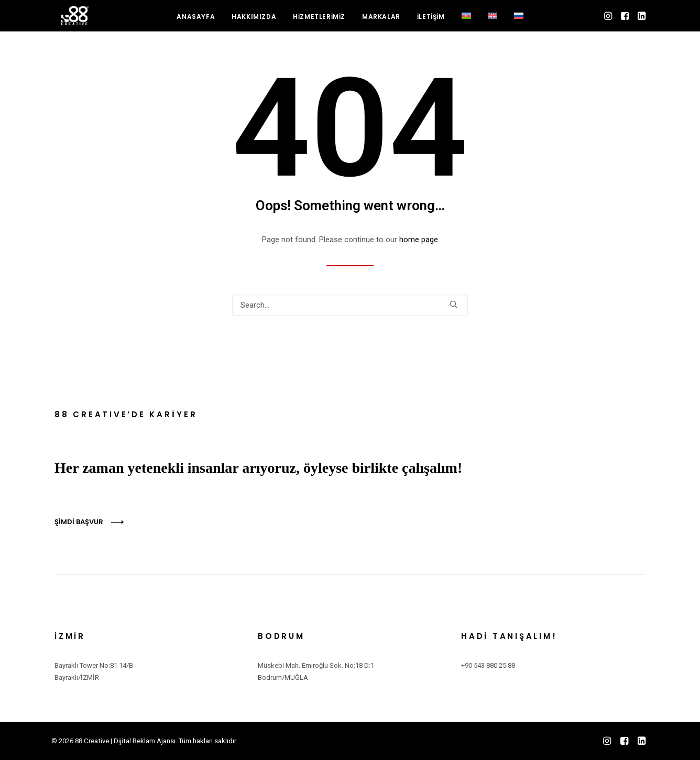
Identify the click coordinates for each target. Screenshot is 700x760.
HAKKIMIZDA (254, 22)
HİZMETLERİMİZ (319, 22)
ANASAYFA (196, 22)
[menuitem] (196, 22)
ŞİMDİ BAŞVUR (79, 522)
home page (419, 240)
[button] (609, 21)
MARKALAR (381, 22)
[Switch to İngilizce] (493, 21)
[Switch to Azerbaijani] (466, 21)
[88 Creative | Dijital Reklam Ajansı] (73, 21)
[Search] (350, 305)
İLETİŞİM (431, 22)
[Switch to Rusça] (519, 21)
